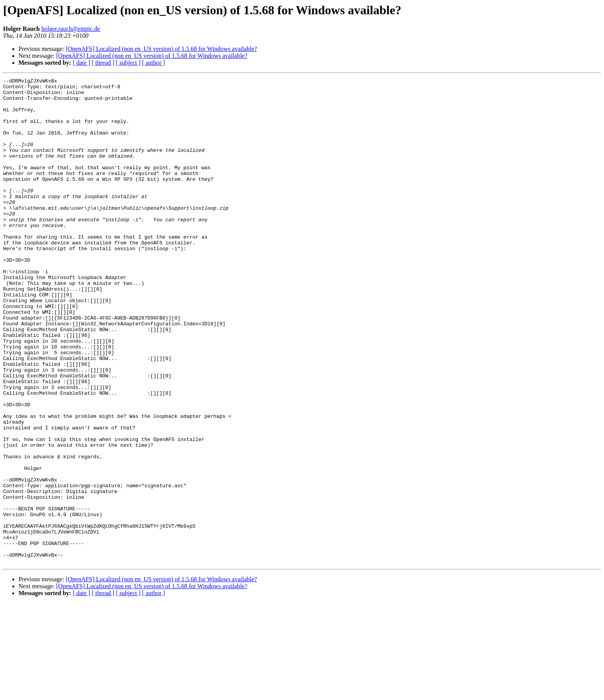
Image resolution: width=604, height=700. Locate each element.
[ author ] (154, 63)
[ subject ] (128, 63)
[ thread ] (103, 63)
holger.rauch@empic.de (70, 29)
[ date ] (81, 63)
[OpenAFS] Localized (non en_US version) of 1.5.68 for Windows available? (161, 49)
